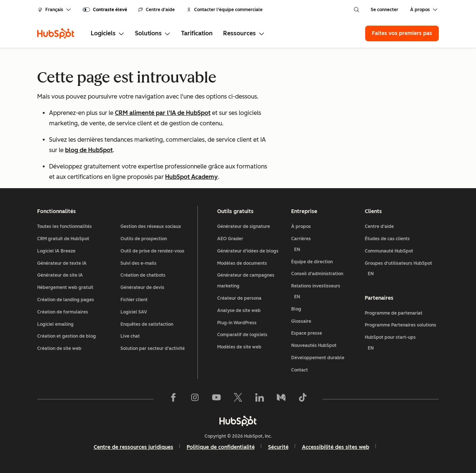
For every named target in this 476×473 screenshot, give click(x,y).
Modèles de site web (239, 347)
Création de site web (59, 348)
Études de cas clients (387, 239)
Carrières (325, 246)
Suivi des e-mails (139, 263)
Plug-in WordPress (237, 323)
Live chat (130, 336)
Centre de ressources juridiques (134, 447)
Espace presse (307, 333)
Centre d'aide (157, 10)
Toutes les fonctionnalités (65, 226)
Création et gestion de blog (67, 336)
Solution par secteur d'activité (153, 348)
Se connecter (385, 10)
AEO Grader (230, 239)
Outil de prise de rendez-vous (152, 251)
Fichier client (134, 300)
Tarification (197, 33)
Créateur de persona (239, 298)
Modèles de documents (242, 263)
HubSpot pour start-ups (402, 344)
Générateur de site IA (60, 275)
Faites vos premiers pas (402, 33)
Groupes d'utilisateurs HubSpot (402, 270)
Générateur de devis (142, 287)
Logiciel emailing (55, 324)
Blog (296, 309)
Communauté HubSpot (389, 251)
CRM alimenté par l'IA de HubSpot (163, 113)
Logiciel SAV (134, 312)
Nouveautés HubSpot (314, 345)
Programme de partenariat (394, 313)
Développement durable (318, 358)
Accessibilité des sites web (336, 447)
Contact (300, 370)
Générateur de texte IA (62, 263)
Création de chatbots (143, 275)
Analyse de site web (239, 310)
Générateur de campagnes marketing (246, 281)
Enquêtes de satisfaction (147, 324)
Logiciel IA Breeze (56, 251)
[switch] (105, 10)
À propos (301, 226)
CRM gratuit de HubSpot (63, 239)
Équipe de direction (312, 262)
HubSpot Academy (192, 177)
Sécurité (278, 447)
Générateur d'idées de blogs (248, 251)
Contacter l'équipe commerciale (225, 10)
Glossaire (301, 321)
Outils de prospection (144, 239)
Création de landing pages (66, 300)
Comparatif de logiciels (242, 335)
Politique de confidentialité (221, 447)
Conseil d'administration (317, 274)
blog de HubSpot (89, 150)
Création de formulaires (63, 312)
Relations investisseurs (325, 293)
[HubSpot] (56, 33)
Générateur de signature (244, 226)
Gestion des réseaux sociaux (151, 226)
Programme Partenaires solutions (401, 325)
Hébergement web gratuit (65, 287)
